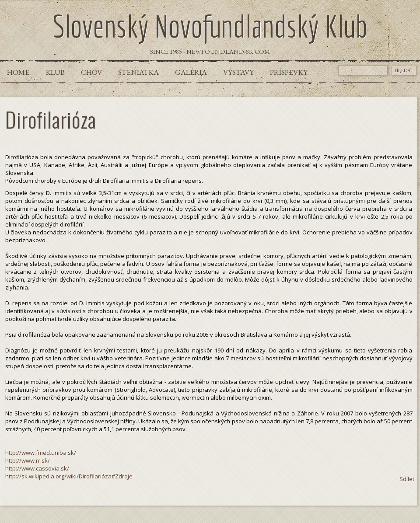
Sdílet (407, 479)
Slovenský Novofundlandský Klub (210, 26)
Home (18, 72)
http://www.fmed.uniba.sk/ (41, 453)
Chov (91, 72)
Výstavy (238, 72)
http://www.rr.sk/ (28, 460)
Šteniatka (138, 72)
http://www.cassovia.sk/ (37, 468)
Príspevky (289, 72)
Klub (55, 72)
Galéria (191, 72)
